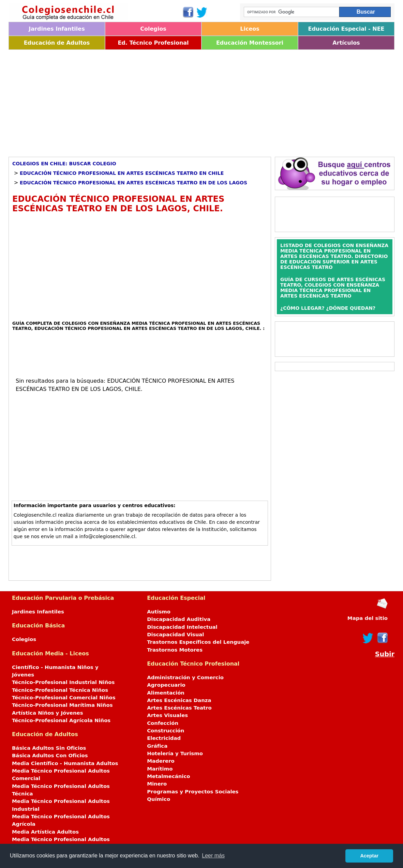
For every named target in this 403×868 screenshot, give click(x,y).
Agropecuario (166, 685)
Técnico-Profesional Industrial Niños (63, 682)
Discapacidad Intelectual (182, 627)
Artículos (346, 43)
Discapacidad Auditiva (179, 619)
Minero (157, 784)
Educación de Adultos (57, 43)
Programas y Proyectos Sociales (193, 792)
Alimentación (166, 693)
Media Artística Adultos (45, 832)
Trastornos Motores (175, 650)
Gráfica (157, 746)
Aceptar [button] (369, 856)
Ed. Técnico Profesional (153, 43)
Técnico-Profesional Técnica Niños (60, 690)
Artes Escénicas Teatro (179, 708)
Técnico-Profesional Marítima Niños (62, 705)
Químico (159, 799)
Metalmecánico (168, 776)
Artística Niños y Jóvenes (48, 713)
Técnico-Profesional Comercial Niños (64, 698)
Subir (385, 654)
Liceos (250, 29)
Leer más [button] (213, 856)
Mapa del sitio (368, 618)
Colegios (153, 29)
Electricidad (164, 738)
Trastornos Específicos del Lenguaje (198, 642)
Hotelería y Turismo (175, 753)
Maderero (161, 761)
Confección (163, 723)
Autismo (159, 612)
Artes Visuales (167, 715)
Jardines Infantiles (57, 29)
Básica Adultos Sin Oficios (49, 748)
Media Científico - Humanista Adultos (65, 763)
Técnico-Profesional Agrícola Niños (61, 720)
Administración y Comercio (185, 677)
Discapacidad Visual (175, 635)
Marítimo (160, 769)
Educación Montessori (250, 43)
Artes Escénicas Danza (179, 700)
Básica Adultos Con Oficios (50, 756)
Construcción (166, 731)
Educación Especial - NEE (346, 29)
